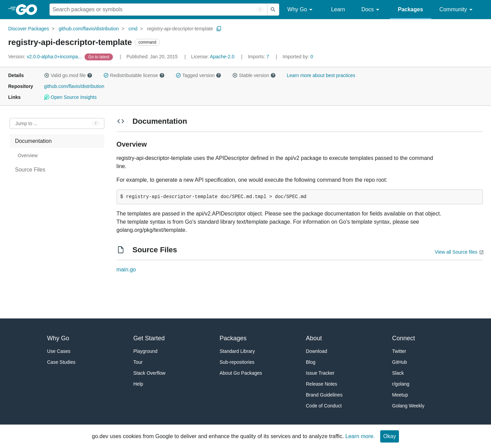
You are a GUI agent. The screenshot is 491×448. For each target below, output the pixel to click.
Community (457, 10)
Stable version (254, 75)
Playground (145, 351)
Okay (390, 436)
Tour (138, 362)
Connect (404, 338)
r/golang (401, 384)
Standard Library (237, 351)
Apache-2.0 (222, 57)
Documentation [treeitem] (33, 141)
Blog (311, 362)
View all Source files (456, 252)
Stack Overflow (149, 373)
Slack (398, 373)
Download (316, 351)
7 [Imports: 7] (259, 57)
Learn (338, 9)
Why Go (301, 10)
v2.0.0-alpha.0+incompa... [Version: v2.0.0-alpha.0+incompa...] (46, 57)
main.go (126, 270)
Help (138, 384)
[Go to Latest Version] (99, 57)
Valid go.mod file (68, 75)
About (314, 338)
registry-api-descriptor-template (180, 29)
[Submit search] (273, 10)
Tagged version (198, 75)
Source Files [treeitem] (30, 170)
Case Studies (61, 362)
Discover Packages (29, 29)
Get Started (149, 338)
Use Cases (59, 351)
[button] (47, 75)
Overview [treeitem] (28, 155)
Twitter (399, 351)
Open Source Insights (70, 97)
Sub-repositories (237, 362)
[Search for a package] (158, 10)
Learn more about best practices (321, 75)
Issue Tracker (320, 373)
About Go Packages (241, 373)
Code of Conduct (324, 406)
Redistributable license (134, 75)
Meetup (400, 395)
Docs (371, 10)
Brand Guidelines (324, 395)
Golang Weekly (408, 406)
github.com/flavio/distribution (89, 29)
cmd (133, 29)
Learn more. (360, 436)
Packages (411, 9)
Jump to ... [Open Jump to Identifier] (26, 123)
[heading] (29, 10)
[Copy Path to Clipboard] (219, 29)
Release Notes (322, 384)
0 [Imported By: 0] (298, 57)
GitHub (400, 362)
